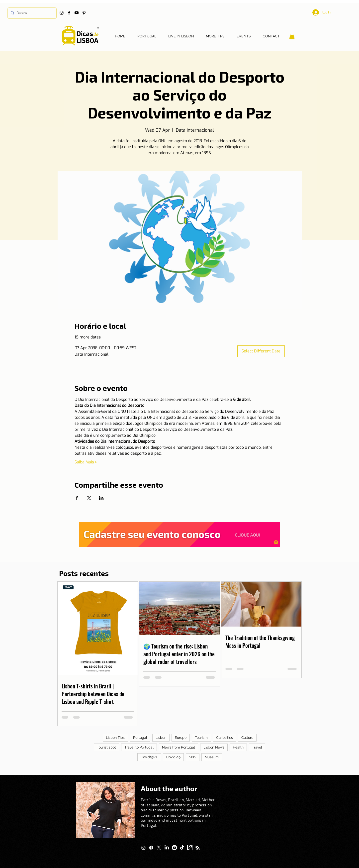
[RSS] (198, 848)
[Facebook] (69, 13)
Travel (257, 747)
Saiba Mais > (86, 462)
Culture (247, 738)
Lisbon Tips (115, 738)
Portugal (140, 738)
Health (238, 747)
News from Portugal (179, 747)
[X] (159, 848)
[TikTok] (182, 848)
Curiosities (224, 738)
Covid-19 (173, 757)
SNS (193, 757)
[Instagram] (62, 13)
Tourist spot (106, 747)
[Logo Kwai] (190, 848)
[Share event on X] (89, 498)
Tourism (201, 738)
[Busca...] (31, 13)
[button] (292, 36)
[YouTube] (77, 13)
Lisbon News (214, 747)
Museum (212, 757)
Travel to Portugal (139, 747)
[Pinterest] (84, 13)
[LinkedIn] (167, 848)
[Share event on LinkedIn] (101, 498)
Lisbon (161, 738)
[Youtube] (174, 848)
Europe (181, 738)
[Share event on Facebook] (77, 498)
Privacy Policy (201, 860)
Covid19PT (149, 757)
